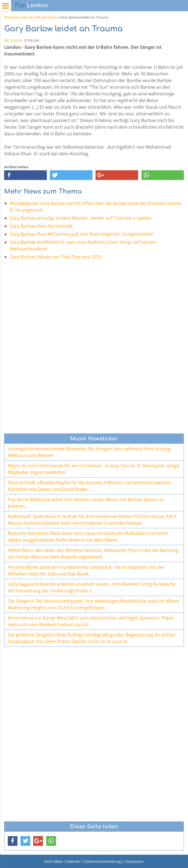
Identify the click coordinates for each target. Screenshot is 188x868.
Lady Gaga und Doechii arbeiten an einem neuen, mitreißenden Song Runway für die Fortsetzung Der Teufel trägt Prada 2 (92, 587)
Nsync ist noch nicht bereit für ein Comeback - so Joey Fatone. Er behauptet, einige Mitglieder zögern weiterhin (93, 469)
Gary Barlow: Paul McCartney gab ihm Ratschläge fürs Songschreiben (82, 234)
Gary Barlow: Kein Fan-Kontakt (41, 226)
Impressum (134, 861)
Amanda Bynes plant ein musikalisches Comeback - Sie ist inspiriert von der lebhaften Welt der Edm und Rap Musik (86, 570)
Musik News (47, 17)
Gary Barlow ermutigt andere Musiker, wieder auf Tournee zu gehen (81, 218)
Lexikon (32, 5)
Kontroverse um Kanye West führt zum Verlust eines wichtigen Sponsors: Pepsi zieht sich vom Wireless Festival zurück (90, 621)
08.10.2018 (13, 40)
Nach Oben (53, 861)
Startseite (12, 17)
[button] (25, 175)
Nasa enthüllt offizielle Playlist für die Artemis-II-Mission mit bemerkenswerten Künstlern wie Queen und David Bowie (89, 486)
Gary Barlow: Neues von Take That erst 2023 (56, 257)
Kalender (74, 861)
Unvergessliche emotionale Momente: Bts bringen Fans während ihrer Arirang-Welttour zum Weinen (90, 452)
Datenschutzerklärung (103, 861)
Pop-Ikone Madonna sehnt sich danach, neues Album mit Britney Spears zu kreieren (86, 503)
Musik (28, 17)
